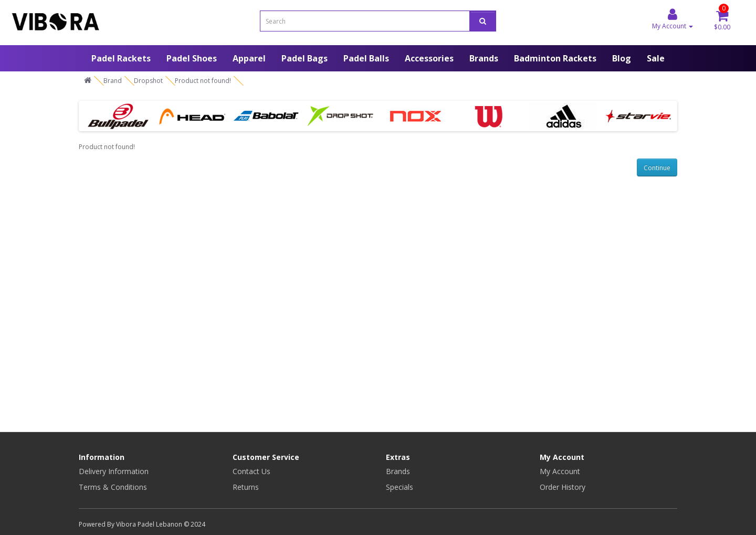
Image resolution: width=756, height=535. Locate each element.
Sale (656, 58)
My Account (560, 471)
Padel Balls (366, 58)
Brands (484, 58)
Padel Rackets (121, 58)
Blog (622, 58)
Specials (400, 487)
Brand (113, 81)
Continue (657, 168)
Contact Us (251, 471)
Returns (246, 487)
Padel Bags (304, 58)
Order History (563, 487)
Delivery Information (114, 471)
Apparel (249, 58)
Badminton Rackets (555, 58)
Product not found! (203, 81)
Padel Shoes (192, 58)
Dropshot (148, 81)
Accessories (429, 58)
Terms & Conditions (113, 487)
